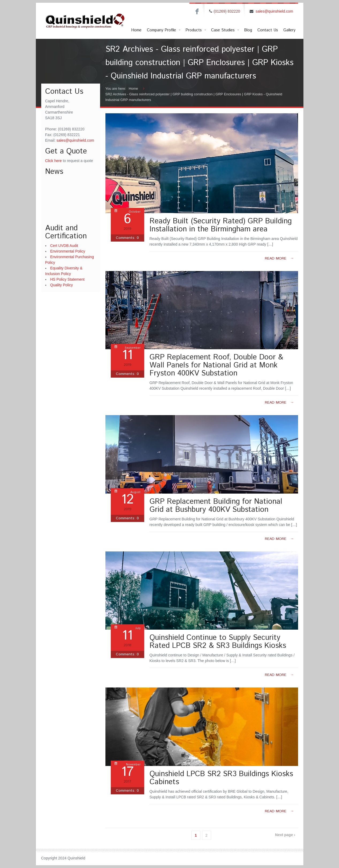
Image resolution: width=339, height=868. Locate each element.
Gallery (289, 30)
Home (136, 30)
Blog (248, 30)
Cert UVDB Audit (64, 246)
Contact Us (268, 30)
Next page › (285, 835)
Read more (279, 258)
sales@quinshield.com (274, 11)
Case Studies (226, 30)
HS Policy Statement (67, 279)
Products (196, 30)
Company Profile (164, 30)
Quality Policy (62, 285)
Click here (54, 161)
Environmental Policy (68, 251)
